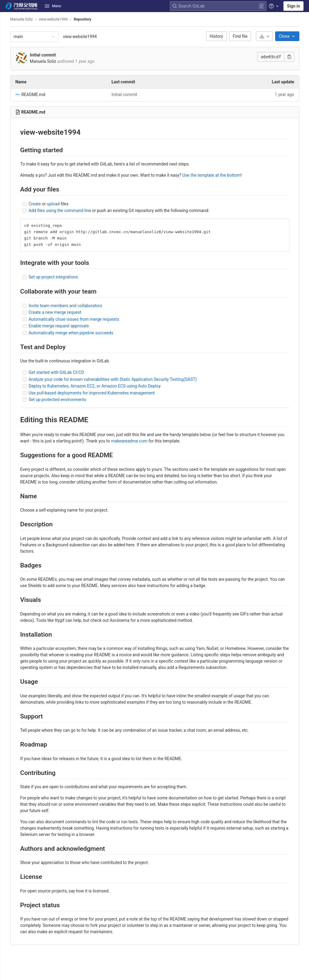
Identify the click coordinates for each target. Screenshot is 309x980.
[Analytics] (7, 111)
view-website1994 (89, 37)
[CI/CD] (7, 71)
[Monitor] (7, 91)
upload (62, 204)
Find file (245, 36)
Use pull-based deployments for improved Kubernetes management (101, 393)
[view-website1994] (7, 19)
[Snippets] (7, 131)
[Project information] (7, 31)
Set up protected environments (67, 400)
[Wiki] (7, 121)
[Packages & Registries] (7, 101)
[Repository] (7, 41)
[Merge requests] (7, 61)
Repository (92, 19)
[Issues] (7, 51)
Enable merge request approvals (68, 326)
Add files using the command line (69, 210)
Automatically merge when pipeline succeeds (80, 333)
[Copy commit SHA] (294, 57)
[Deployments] (7, 81)
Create (44, 204)
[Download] (269, 36)
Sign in (293, 6)
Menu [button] (53, 6)
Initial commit (52, 55)
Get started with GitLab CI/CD (65, 372)
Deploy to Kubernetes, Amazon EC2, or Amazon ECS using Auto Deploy (104, 386)
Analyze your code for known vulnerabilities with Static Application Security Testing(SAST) (122, 379)
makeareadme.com (138, 441)
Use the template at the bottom (221, 175)
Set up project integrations (62, 277)
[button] (7, 973)
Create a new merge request (64, 312)
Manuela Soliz (31, 19)
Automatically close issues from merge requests (83, 319)
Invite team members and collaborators (75, 306)
